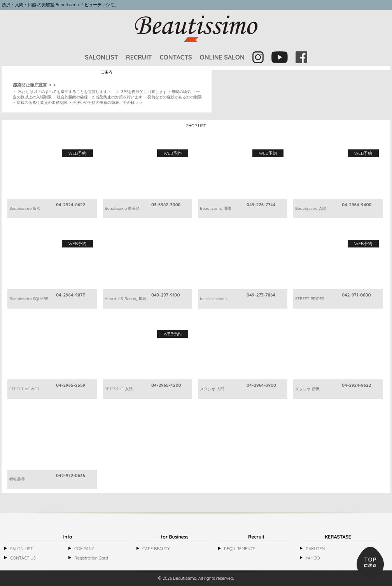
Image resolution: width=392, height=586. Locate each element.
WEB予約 (77, 153)
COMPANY (84, 549)
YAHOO (313, 558)
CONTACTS (176, 57)
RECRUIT (139, 57)
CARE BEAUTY (156, 549)
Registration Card (91, 558)
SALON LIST (21, 549)
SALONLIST (101, 57)
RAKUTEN (315, 549)
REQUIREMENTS (240, 549)
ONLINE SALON (222, 57)
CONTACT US (23, 558)
